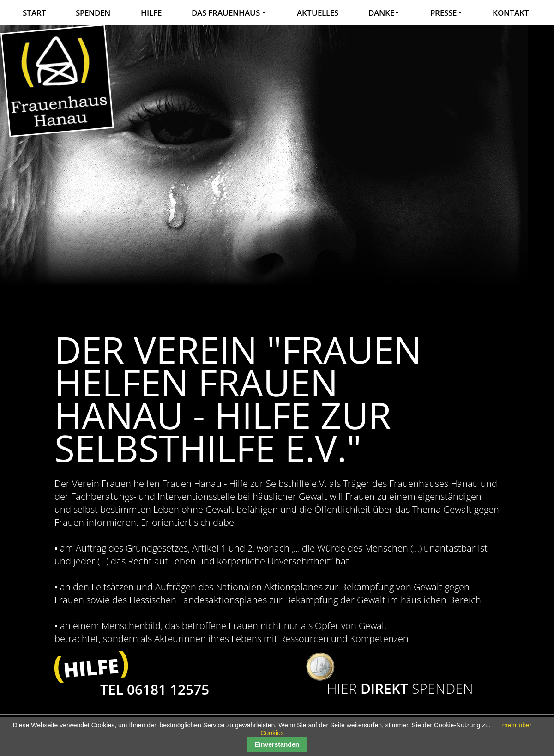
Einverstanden (277, 744)
